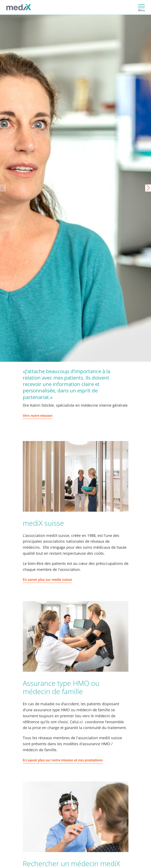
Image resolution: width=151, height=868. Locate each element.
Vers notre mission (38, 416)
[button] (148, 188)
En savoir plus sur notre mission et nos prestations (63, 760)
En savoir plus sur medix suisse (47, 580)
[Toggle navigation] (141, 7)
